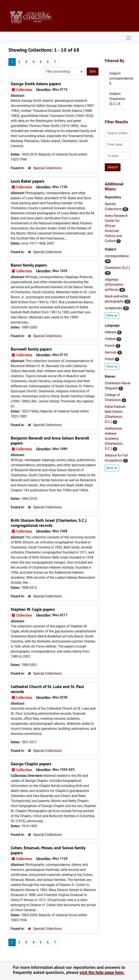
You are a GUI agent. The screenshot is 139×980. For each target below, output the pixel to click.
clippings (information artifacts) (114, 285)
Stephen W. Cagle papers (33, 609)
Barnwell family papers (31, 349)
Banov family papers (29, 265)
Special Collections (47, 168)
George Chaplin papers (31, 764)
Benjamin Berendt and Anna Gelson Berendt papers (50, 441)
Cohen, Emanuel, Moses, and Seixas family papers (48, 850)
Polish (110, 359)
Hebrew (111, 332)
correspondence (117, 256)
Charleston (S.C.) (117, 268)
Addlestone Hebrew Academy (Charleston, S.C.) (114, 439)
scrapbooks (114, 308)
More (112, 315)
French (110, 346)
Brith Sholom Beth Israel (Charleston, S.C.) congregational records (49, 523)
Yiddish (111, 339)
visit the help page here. (102, 972)
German (111, 352)
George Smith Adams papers (36, 84)
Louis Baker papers (28, 181)
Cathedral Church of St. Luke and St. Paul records (47, 689)
